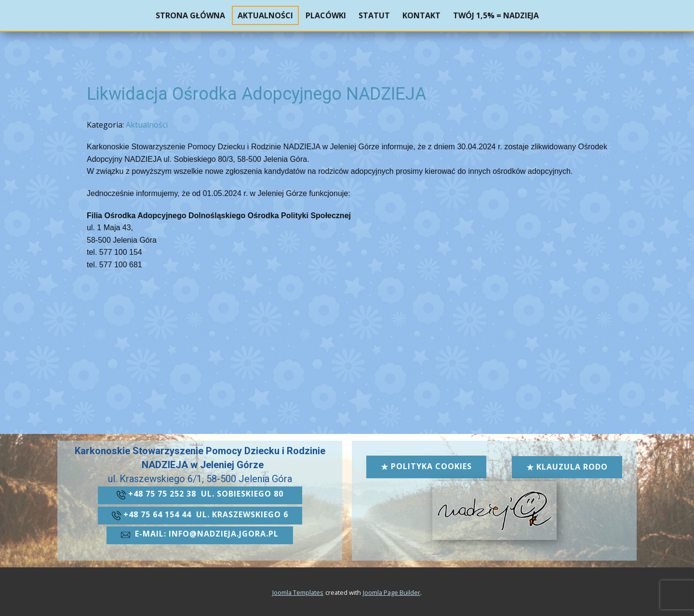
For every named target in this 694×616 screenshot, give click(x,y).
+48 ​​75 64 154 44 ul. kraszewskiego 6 (200, 515)
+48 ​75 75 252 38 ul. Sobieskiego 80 (200, 495)
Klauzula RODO (567, 467)
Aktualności (147, 125)
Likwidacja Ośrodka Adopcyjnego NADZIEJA (256, 94)
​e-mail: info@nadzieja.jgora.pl (200, 535)
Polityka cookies (426, 466)
